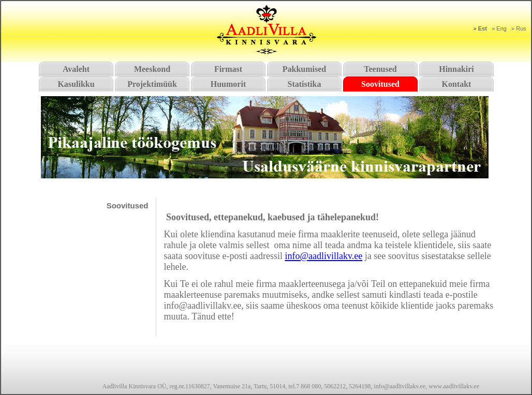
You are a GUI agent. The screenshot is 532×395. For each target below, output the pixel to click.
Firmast (228, 69)
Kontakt (457, 84)
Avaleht (76, 69)
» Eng (499, 28)
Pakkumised (304, 69)
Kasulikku (76, 84)
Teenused (380, 69)
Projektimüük (152, 84)
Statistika (305, 84)
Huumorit (228, 84)
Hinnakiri (456, 69)
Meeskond (152, 69)
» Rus (519, 28)
